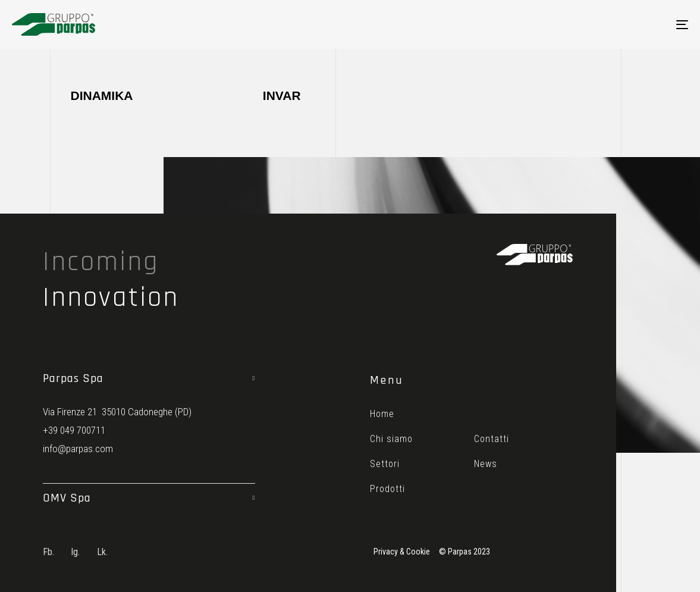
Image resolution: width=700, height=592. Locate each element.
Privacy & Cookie (402, 552)
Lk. (102, 552)
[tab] (149, 378)
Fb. (48, 552)
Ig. (75, 552)
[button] (149, 378)
